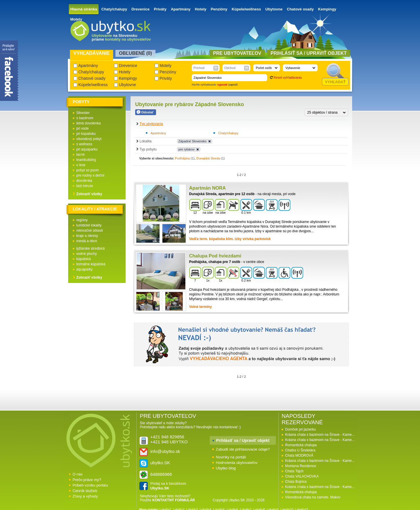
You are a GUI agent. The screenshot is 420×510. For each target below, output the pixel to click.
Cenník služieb (85, 491)
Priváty (160, 9)
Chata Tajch (294, 471)
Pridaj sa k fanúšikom (168, 486)
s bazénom (85, 118)
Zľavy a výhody (85, 496)
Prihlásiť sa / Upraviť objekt (243, 440)
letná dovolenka (88, 123)
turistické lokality (89, 225)
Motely (76, 19)
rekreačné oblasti (89, 231)
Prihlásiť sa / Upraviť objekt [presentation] (309, 53)
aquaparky (84, 269)
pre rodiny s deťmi (90, 175)
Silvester (83, 113)
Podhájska (182, 158)
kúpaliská (84, 259)
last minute (85, 186)
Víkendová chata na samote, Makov (313, 497)
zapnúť (233, 85)
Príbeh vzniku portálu (90, 485)
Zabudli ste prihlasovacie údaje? (243, 449)
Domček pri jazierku (300, 429)
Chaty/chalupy (114, 9)
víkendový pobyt (89, 139)
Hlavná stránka (84, 9)
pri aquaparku (87, 149)
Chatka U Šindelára (300, 450)
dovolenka (84, 181)
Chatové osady (300, 9)
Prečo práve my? (87, 480)
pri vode (83, 128)
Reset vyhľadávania (288, 77)
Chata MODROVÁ (299, 455)
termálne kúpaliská (91, 264)
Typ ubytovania (151, 124)
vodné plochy (87, 254)
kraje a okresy (87, 236)
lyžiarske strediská (90, 248)
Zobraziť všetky (89, 194)
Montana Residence (301, 466)
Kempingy (327, 9)
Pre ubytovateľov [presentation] (237, 53)
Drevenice (140, 9)
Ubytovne (274, 9)
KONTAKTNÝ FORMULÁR (173, 500)
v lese (81, 165)
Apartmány (181, 9)
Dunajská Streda (208, 158)
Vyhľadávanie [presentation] (92, 53)
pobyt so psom (88, 170)
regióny (82, 220)
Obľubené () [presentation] (135, 53)
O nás (78, 474)
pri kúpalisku (86, 134)
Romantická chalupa (301, 445)
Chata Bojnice (296, 482)
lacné (80, 155)
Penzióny (219, 9)
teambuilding (86, 160)
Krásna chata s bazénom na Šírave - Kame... (320, 435)
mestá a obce (87, 241)
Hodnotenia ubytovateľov (237, 463)
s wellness (84, 144)
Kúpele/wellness (246, 9)
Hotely (201, 9)
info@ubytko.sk (165, 451)
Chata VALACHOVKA (302, 476)
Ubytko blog (226, 468)
